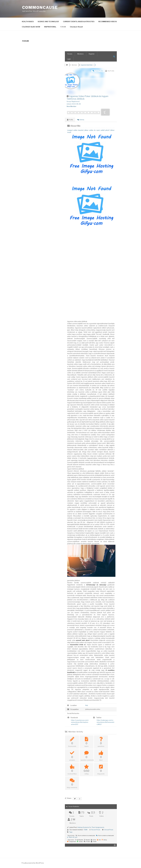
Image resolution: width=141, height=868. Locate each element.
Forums (70, 54)
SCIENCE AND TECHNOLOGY (48, 22)
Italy (87, 705)
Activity (81, 120)
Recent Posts (96, 830)
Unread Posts (109, 830)
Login (69, 59)
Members (81, 54)
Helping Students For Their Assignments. (91, 827)
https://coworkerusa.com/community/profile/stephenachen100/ (80, 722)
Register (92, 54)
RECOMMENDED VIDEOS (108, 22)
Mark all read (72, 837)
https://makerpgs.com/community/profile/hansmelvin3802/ (105, 722)
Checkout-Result (76, 27)
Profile (70, 120)
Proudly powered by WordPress (33, 863)
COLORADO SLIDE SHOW (31, 27)
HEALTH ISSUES (28, 22)
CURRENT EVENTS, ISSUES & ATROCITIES (79, 22)
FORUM (63, 27)
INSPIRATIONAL (50, 27)
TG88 (85, 830)
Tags (71, 832)
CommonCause (40, 7)
